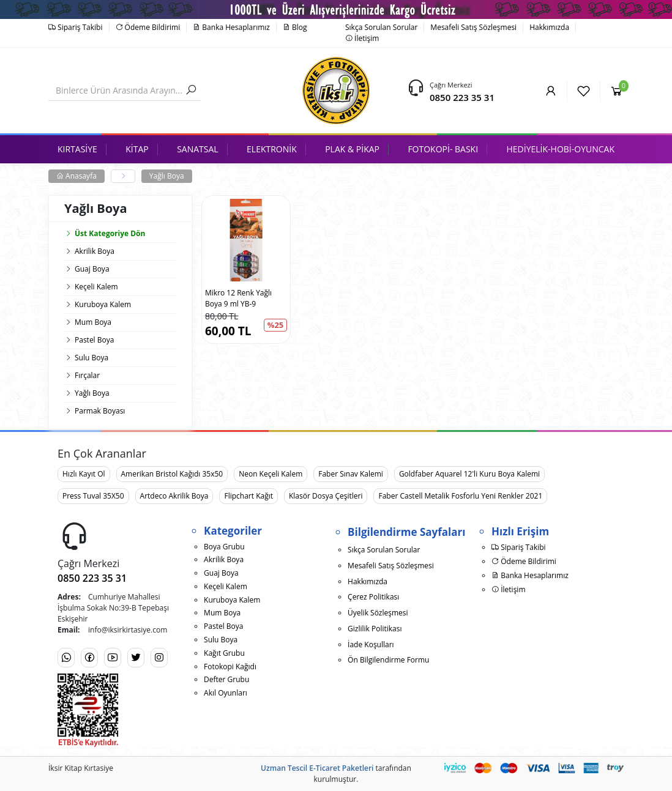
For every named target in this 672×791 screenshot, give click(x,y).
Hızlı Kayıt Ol (84, 474)
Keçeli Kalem (96, 287)
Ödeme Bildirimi (148, 27)
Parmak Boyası (100, 411)
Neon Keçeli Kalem (271, 474)
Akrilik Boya (95, 251)
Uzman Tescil (284, 768)
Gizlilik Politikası (375, 629)
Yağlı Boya (167, 176)
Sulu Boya (91, 358)
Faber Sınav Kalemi (351, 474)
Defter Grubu (226, 679)
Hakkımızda (549, 27)
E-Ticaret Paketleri (341, 768)
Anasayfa (77, 176)
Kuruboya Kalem (103, 304)
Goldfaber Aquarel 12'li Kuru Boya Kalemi (469, 474)
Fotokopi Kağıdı (230, 667)
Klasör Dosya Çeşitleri (326, 496)
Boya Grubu (224, 547)
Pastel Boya (94, 340)
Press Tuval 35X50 (93, 496)
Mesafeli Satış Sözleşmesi (473, 27)
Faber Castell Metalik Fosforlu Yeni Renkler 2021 (460, 496)
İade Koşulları (371, 644)
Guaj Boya (92, 269)
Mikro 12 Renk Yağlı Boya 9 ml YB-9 (238, 298)
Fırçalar (87, 375)
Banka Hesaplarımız (231, 27)
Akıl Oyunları (226, 693)
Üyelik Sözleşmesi (378, 613)
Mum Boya (93, 322)
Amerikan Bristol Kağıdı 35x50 (172, 474)
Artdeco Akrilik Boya (174, 496)
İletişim (362, 38)
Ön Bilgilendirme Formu (388, 660)
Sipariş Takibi (76, 27)
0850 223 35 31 (462, 97)
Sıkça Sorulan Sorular (381, 27)
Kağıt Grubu (224, 653)
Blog (295, 27)
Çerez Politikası (373, 597)
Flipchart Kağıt (248, 496)
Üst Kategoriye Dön (105, 233)
